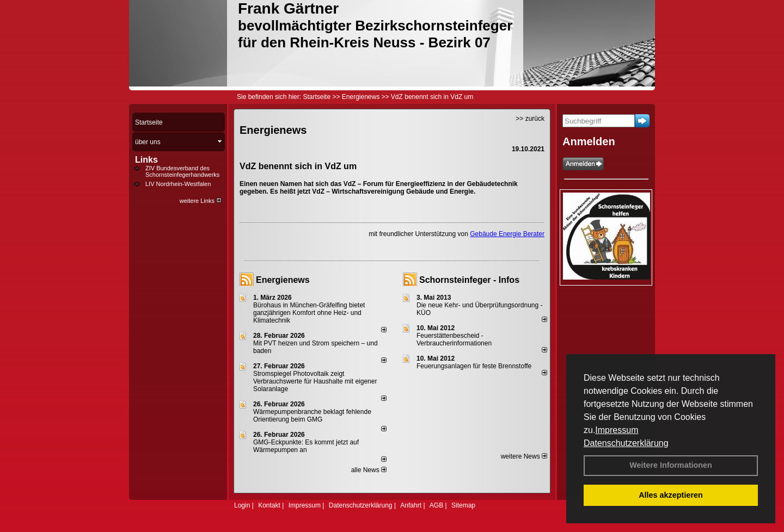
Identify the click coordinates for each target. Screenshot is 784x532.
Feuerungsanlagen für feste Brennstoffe (474, 366)
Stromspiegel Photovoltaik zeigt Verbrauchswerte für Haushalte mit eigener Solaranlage (315, 381)
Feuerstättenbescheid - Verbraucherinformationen (454, 339)
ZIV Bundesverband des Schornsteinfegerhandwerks (182, 171)
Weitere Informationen (671, 465)
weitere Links (201, 201)
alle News (369, 470)
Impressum (617, 430)
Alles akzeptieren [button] (671, 495)
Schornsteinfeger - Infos (469, 280)
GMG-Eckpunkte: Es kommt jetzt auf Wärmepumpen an (306, 446)
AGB (436, 505)
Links (146, 160)
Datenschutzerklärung (626, 443)
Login (242, 505)
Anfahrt (411, 505)
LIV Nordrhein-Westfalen (178, 184)
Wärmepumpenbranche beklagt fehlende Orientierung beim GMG (312, 416)
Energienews (283, 280)
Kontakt (269, 505)
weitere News (524, 456)
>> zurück (530, 119)
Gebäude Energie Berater (507, 234)
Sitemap (463, 505)
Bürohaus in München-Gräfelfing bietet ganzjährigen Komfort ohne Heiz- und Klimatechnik (309, 313)
